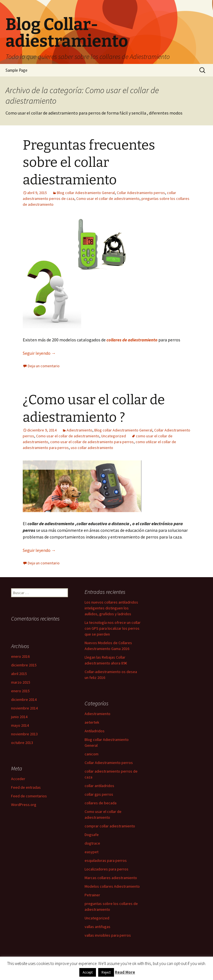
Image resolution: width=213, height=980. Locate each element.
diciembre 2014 (24, 699)
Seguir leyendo (39, 353)
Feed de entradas (26, 787)
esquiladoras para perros (106, 860)
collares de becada (101, 803)
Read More (125, 972)
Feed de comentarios (29, 796)
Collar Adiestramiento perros (141, 193)
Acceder (18, 779)
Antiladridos (95, 731)
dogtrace (92, 843)
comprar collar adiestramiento (110, 826)
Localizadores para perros (106, 869)
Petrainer (92, 895)
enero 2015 (20, 691)
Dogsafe (92, 835)
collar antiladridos (99, 786)
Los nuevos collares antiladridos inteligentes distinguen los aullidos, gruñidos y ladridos (111, 608)
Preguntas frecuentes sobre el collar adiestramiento (89, 162)
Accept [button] (88, 972)
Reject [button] (106, 972)
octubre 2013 (22, 743)
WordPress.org (24, 805)
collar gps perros (99, 794)
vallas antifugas (97, 927)
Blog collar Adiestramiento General (86, 193)
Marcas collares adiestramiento (111, 878)
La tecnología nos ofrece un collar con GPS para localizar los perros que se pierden (113, 628)
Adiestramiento (79, 430)
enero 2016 (20, 656)
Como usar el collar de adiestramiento (108, 199)
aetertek (92, 722)
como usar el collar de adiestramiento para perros (92, 442)
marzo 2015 (21, 682)
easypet (92, 852)
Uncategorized (114, 436)
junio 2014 (19, 717)
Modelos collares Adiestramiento (112, 886)
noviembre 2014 (24, 708)
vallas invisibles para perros (108, 935)
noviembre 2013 (24, 734)
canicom (92, 754)
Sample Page (17, 70)
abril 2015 (19, 674)
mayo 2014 (20, 725)
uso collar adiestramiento (92, 448)
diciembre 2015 (24, 665)
